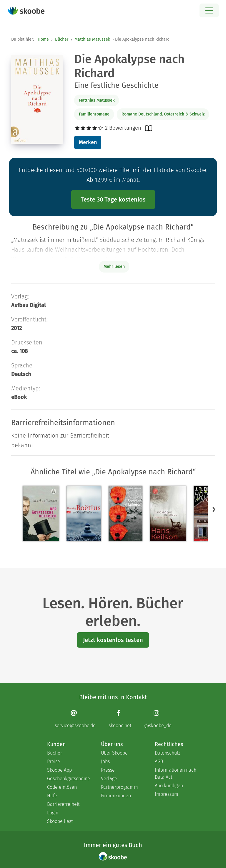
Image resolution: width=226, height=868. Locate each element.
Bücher (62, 39)
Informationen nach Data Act (176, 774)
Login (53, 813)
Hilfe (52, 796)
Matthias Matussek (92, 39)
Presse (108, 770)
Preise (54, 761)
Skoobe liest (60, 821)
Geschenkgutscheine (68, 779)
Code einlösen (62, 787)
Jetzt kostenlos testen (113, 640)
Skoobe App (59, 770)
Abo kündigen (169, 786)
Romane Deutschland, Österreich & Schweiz (163, 114)
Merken (88, 142)
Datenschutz (168, 753)
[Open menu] (209, 10)
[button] (214, 509)
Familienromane (94, 114)
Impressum (167, 794)
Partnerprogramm (119, 787)
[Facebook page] (120, 719)
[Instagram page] (158, 719)
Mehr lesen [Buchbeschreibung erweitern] (114, 266)
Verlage (109, 779)
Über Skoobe (114, 753)
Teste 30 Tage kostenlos (113, 199)
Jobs (105, 761)
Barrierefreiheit (63, 804)
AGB (159, 761)
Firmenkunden (116, 796)
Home (43, 39)
